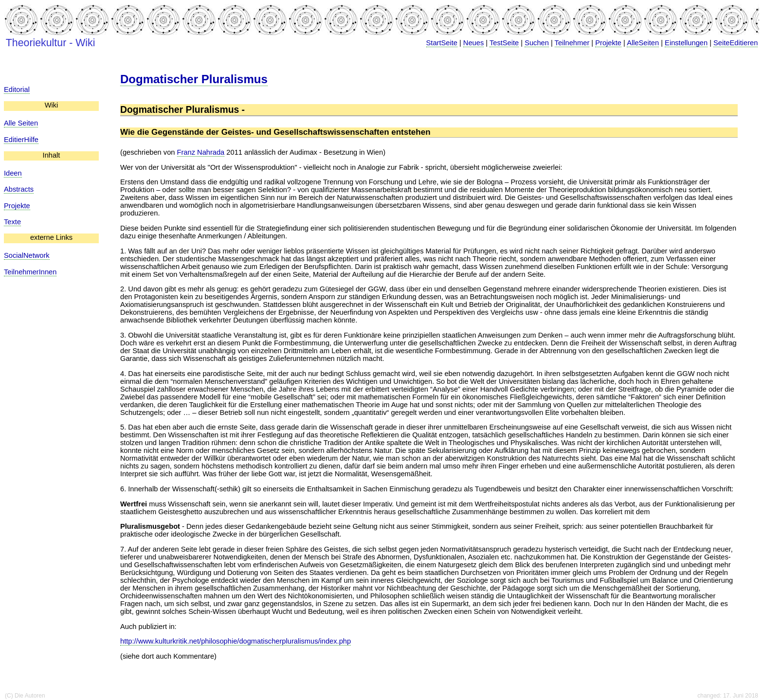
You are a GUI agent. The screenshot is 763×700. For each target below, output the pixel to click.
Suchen (537, 43)
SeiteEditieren (736, 43)
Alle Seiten (21, 123)
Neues (473, 43)
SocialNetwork (27, 255)
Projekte (608, 43)
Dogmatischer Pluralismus (194, 79)
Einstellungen (686, 43)
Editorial (17, 90)
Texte (12, 222)
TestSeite (504, 43)
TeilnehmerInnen (30, 272)
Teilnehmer (572, 43)
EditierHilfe (21, 140)
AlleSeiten (643, 43)
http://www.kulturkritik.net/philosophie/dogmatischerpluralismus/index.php (236, 641)
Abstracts (19, 189)
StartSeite (442, 43)
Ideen (13, 173)
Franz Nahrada (201, 152)
